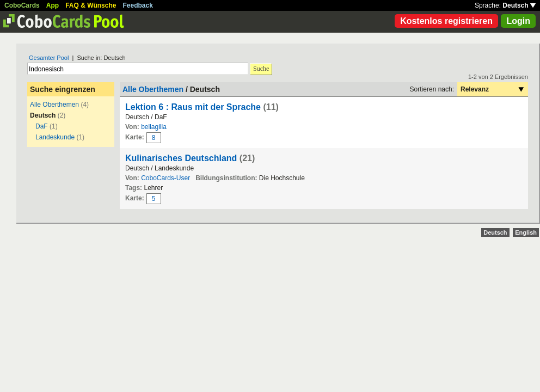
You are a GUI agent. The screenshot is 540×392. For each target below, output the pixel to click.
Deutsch (519, 5)
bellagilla (154, 127)
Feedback (138, 5)
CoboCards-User (165, 178)
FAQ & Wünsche (91, 5)
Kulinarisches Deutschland (182, 158)
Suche (261, 69)
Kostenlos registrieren (446, 21)
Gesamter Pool (49, 58)
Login (518, 21)
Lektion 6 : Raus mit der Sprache (193, 107)
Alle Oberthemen (54, 105)
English (526, 232)
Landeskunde (55, 137)
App (53, 5)
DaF (42, 126)
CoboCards (22, 5)
